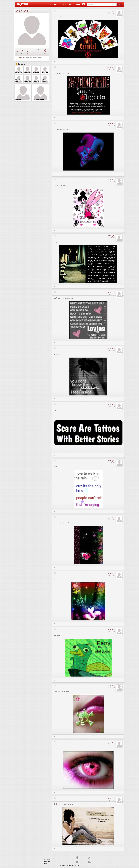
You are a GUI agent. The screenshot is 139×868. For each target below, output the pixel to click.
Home (50, 4)
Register (57, 4)
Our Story (46, 857)
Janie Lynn (111, 11)
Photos (23, 54)
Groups (71, 4)
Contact (45, 864)
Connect (64, 4)
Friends (20, 64)
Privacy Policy (47, 859)
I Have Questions (48, 861)
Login (119, 4)
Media (78, 4)
